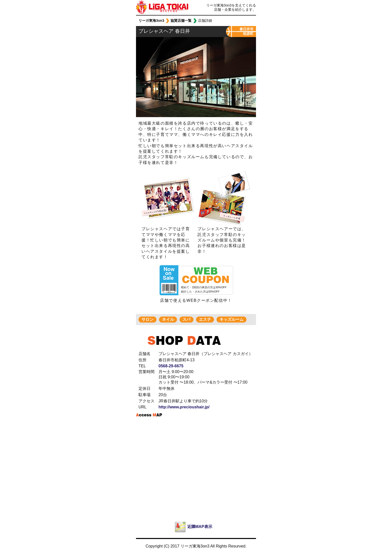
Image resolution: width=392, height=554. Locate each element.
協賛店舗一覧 (181, 21)
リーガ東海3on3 (151, 7)
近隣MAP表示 (200, 527)
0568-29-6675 (171, 366)
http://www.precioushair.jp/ (184, 407)
